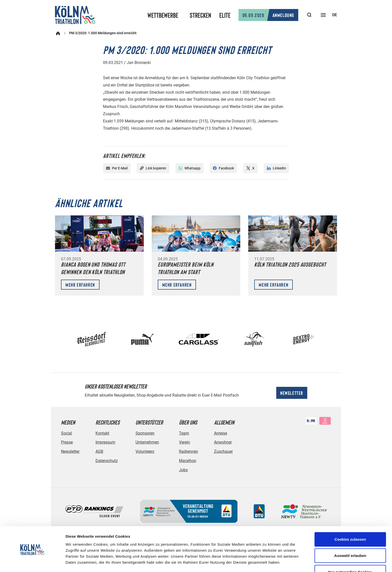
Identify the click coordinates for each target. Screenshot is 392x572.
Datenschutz (107, 461)
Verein (184, 442)
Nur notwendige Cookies (350, 556)
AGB (99, 451)
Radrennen (188, 451)
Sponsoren (145, 433)
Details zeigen (266, 562)
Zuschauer (223, 451)
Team (184, 433)
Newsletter (292, 393)
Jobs (183, 470)
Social (66, 433)
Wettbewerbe (163, 15)
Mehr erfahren (80, 285)
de (335, 15)
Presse (67, 442)
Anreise (220, 433)
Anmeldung (268, 15)
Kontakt (102, 433)
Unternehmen (147, 442)
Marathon (188, 461)
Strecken (200, 15)
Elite (225, 15)
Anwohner (223, 442)
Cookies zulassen (350, 523)
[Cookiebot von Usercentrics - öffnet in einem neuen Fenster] (32, 562)
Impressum (105, 442)
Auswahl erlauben (350, 539)
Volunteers (145, 451)
